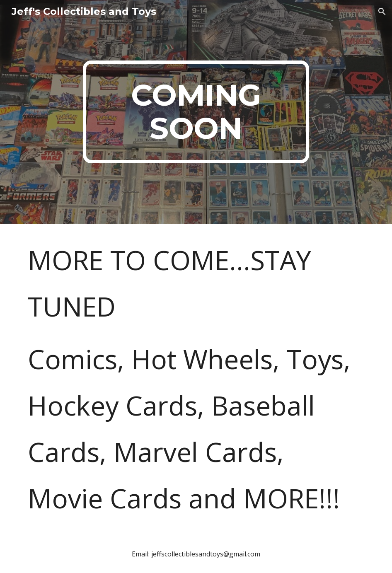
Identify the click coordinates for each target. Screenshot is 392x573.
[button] (382, 12)
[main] (196, 112)
